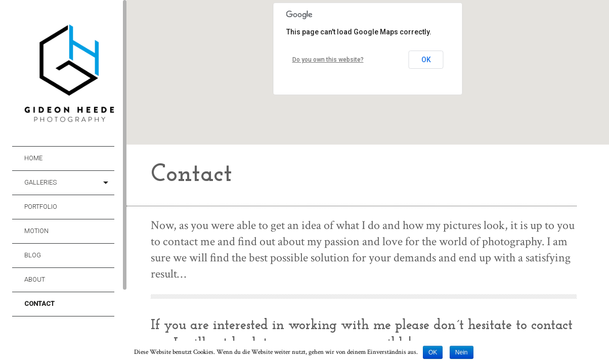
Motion (36, 231)
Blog (33, 255)
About (35, 279)
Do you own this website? (328, 60)
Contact (39, 304)
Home (33, 158)
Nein (462, 352)
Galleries (40, 182)
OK (426, 60)
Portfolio (41, 207)
